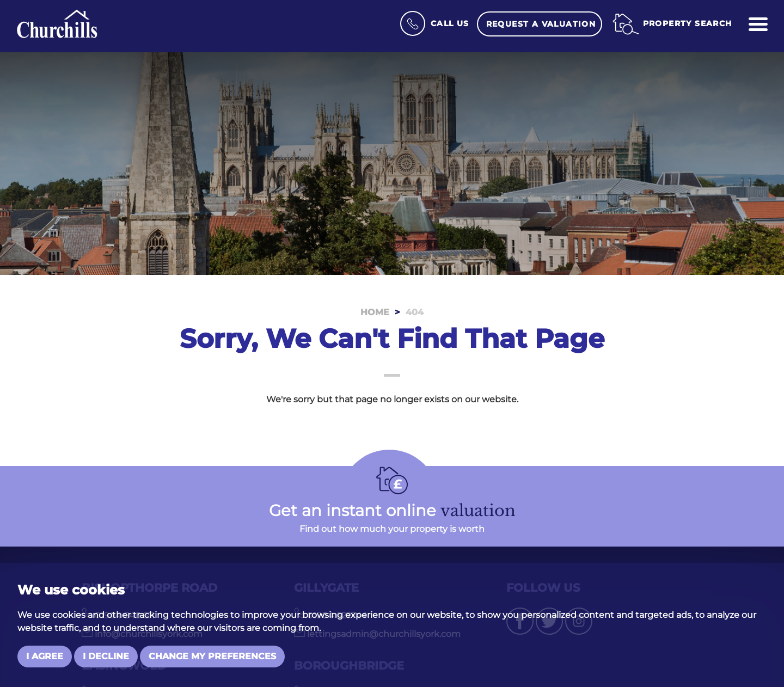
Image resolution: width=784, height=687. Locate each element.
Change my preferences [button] (212, 656)
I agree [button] (45, 656)
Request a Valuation (541, 24)
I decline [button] (106, 656)
